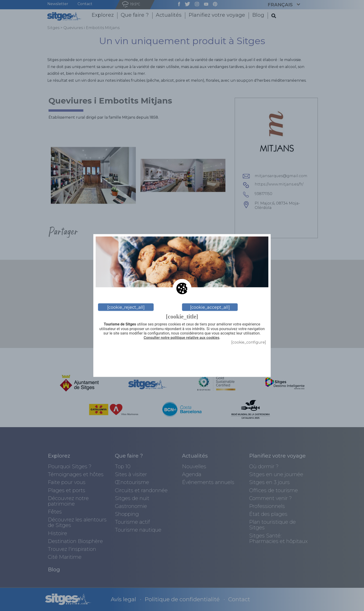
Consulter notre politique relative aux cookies (182, 338)
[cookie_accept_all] (210, 307)
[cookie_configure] (249, 342)
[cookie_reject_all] (126, 307)
